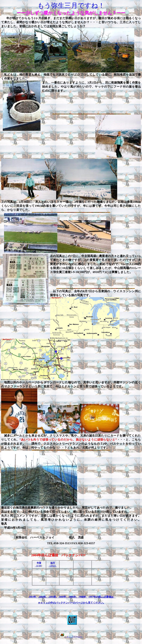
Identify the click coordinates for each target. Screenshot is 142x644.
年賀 (39, 563)
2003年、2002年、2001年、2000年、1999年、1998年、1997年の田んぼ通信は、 (72, 597)
